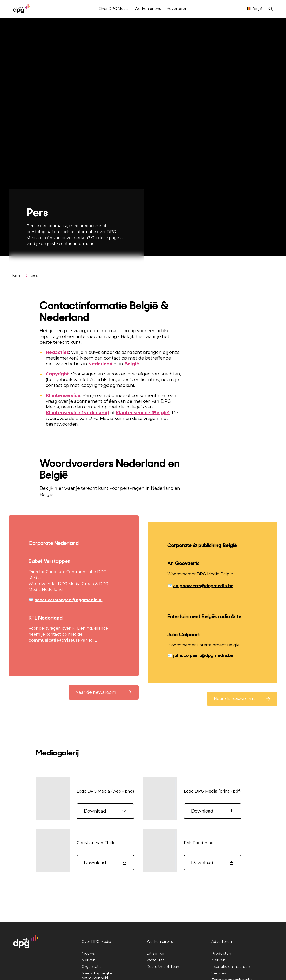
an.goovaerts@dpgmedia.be (203, 586)
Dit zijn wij (155, 953)
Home (15, 275)
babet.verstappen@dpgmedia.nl (68, 600)
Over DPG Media (114, 9)
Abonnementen (210, 9)
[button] (104, 692)
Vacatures (155, 960)
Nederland (100, 364)
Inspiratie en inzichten (231, 967)
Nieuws (88, 953)
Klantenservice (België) (143, 413)
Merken (88, 960)
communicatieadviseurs (54, 640)
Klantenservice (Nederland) (77, 413)
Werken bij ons (148, 9)
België (255, 9)
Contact (235, 9)
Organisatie (92, 967)
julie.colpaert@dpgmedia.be (203, 655)
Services (219, 973)
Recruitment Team (163, 967)
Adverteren (177, 9)
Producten (221, 953)
